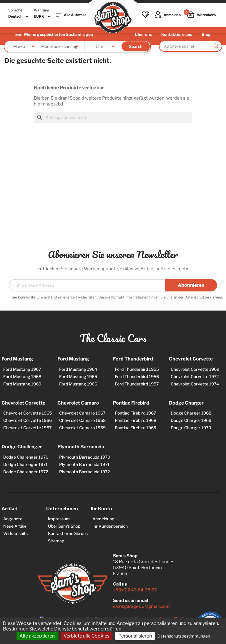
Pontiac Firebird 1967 (135, 413)
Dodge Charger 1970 (191, 428)
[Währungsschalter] (43, 17)
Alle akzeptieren (37, 636)
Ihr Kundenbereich (110, 526)
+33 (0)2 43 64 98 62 (135, 590)
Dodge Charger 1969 (191, 420)
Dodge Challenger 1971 (25, 464)
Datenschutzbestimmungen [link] (184, 636)
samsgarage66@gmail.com (141, 606)
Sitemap (56, 541)
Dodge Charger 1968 (191, 413)
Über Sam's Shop (64, 526)
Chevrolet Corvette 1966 (28, 420)
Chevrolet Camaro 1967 (82, 413)
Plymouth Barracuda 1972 (85, 472)
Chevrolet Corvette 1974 (195, 384)
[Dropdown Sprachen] (19, 17)
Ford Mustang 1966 (78, 384)
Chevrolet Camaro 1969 (82, 428)
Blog (206, 34)
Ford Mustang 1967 (22, 369)
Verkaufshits (15, 533)
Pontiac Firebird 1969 (136, 428)
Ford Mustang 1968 (22, 376)
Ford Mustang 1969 (22, 384)
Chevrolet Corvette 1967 (27, 428)
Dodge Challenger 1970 (26, 457)
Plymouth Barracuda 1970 (85, 457)
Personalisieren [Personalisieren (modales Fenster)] (135, 636)
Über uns (143, 34)
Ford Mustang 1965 (78, 376)
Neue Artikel (15, 526)
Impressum (59, 519)
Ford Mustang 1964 (78, 369)
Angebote (13, 519)
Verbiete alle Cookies (87, 636)
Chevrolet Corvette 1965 (28, 413)
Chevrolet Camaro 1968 (82, 420)
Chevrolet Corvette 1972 (195, 376)
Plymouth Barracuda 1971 (84, 464)
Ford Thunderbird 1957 (137, 384)
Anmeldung (103, 519)
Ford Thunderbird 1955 (137, 369)
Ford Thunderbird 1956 (137, 376)
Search (136, 46)
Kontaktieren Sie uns (68, 533)
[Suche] (113, 118)
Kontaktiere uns (177, 34)
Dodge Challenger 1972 (26, 472)
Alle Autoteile (71, 15)
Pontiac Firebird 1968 (136, 420)
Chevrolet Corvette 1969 (195, 369)
